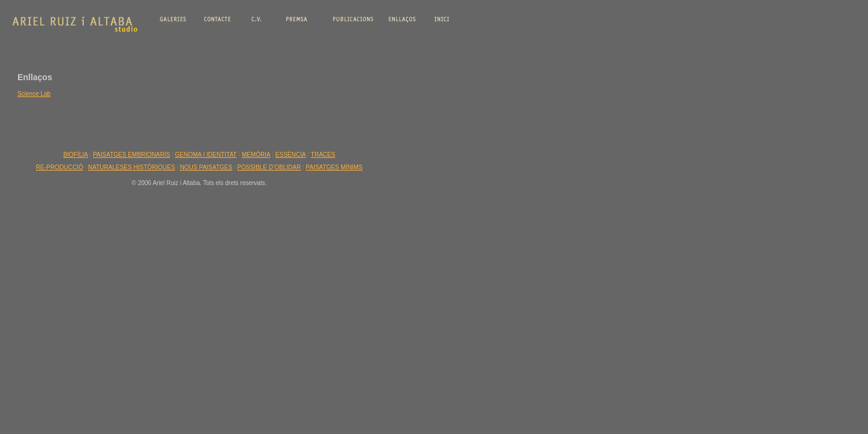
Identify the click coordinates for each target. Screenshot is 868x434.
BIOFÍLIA (76, 155)
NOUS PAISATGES (206, 167)
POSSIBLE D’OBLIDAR (269, 167)
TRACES (323, 155)
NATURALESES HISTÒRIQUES (131, 167)
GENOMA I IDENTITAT (206, 155)
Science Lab (34, 94)
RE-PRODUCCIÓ (60, 167)
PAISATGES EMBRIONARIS (131, 155)
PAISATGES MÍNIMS (334, 167)
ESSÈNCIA (291, 155)
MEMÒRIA (256, 155)
